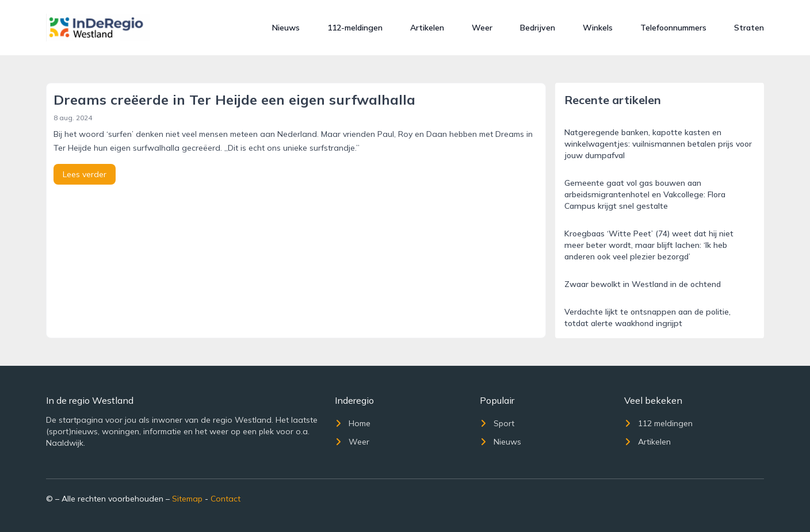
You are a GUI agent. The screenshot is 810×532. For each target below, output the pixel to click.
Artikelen (427, 28)
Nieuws (286, 28)
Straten (749, 28)
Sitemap (187, 499)
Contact (226, 499)
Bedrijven (538, 28)
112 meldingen (658, 423)
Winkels (598, 28)
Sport (497, 423)
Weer (482, 28)
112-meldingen (355, 28)
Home (353, 423)
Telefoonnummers (673, 28)
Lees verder (85, 174)
